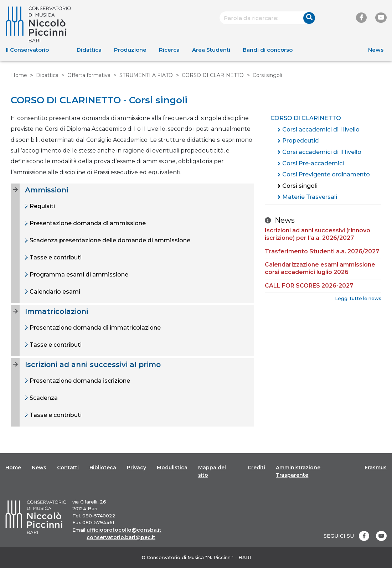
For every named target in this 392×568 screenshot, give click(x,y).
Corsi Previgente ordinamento (326, 174)
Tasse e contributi (55, 257)
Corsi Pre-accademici (313, 163)
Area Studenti (211, 50)
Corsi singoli (300, 186)
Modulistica (172, 468)
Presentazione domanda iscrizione (79, 381)
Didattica (89, 50)
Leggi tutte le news (358, 298)
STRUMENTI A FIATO (146, 75)
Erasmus (376, 468)
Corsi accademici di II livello (322, 152)
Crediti (256, 468)
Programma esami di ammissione (78, 275)
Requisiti (42, 206)
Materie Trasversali (310, 197)
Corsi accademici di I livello (321, 130)
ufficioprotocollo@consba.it (124, 530)
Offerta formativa (89, 75)
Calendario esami (54, 292)
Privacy (136, 468)
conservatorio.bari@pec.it (121, 537)
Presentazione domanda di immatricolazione (94, 328)
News (376, 50)
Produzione (130, 50)
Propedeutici (301, 141)
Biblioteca (103, 468)
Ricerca (169, 50)
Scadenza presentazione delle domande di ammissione (109, 240)
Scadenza (43, 398)
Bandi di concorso (268, 50)
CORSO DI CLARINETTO (213, 75)
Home (19, 75)
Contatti (68, 468)
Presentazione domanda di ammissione (87, 223)
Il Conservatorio (27, 50)
